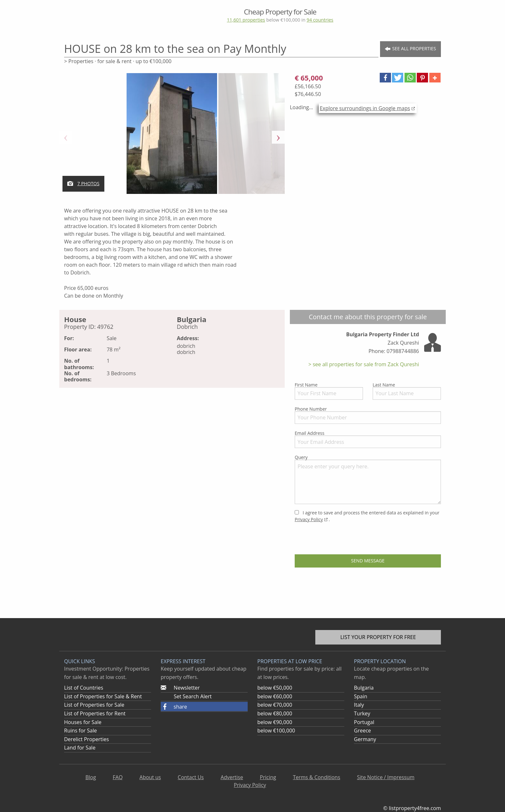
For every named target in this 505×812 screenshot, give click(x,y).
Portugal (364, 722)
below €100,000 (276, 731)
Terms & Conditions (316, 777)
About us (150, 777)
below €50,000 (275, 688)
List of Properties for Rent (95, 713)
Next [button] (278, 137)
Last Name (407, 391)
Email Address (368, 439)
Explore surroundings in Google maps (365, 108)
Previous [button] (66, 137)
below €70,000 (275, 705)
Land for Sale (80, 748)
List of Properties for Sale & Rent (103, 696)
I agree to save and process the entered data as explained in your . (367, 516)
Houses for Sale (83, 722)
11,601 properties (246, 20)
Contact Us (191, 777)
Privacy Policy (309, 519)
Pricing (268, 777)
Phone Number (368, 415)
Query (368, 479)
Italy (359, 705)
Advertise (232, 777)
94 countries (320, 20)
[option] (172, 137)
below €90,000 (275, 722)
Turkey (362, 713)
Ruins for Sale (81, 731)
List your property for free (378, 637)
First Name (329, 391)
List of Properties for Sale (94, 705)
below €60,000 (275, 696)
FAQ (118, 777)
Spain (361, 696)
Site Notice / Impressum (386, 777)
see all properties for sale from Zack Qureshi (365, 364)
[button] (385, 78)
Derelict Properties (86, 739)
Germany (365, 739)
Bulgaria (364, 688)
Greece (362, 731)
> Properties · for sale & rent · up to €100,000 (118, 61)
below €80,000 (275, 713)
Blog (91, 777)
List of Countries (84, 688)
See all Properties (410, 49)
